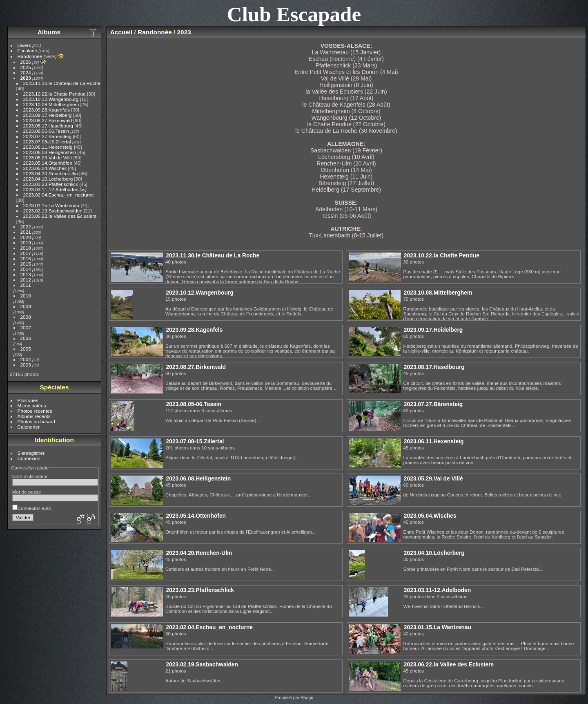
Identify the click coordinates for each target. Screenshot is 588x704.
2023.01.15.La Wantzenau (51, 205)
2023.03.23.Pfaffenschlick (51, 184)
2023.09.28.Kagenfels (47, 110)
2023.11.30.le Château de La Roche (62, 83)
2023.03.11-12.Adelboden (51, 189)
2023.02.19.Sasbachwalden (53, 211)
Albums (49, 32)
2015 (26, 264)
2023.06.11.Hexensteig (48, 147)
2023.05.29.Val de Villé (48, 158)
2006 (26, 338)
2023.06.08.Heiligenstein (50, 152)
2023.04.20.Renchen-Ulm (51, 173)
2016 (26, 258)
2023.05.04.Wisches (45, 168)
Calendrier (29, 427)
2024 (26, 73)
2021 (26, 232)
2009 (26, 306)
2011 (26, 285)
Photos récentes (35, 411)
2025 (26, 67)
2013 (26, 274)
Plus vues (28, 400)
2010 (26, 296)
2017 (26, 253)
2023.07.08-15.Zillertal (47, 142)
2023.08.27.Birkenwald (48, 120)
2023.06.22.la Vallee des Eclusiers (60, 216)
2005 (26, 349)
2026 (26, 62)
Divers (24, 45)
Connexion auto (32, 508)
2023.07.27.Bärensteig (47, 136)
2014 (26, 269)
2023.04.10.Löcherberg (48, 179)
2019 (26, 242)
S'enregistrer (31, 453)
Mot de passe (27, 492)
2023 (26, 78)
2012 (26, 280)
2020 (26, 237)
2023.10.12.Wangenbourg (51, 99)
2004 (26, 359)
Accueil (121, 32)
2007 (26, 327)
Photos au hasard (36, 421)
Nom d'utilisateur (30, 476)
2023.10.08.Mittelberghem (51, 104)
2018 (26, 248)
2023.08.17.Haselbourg (48, 126)
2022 (26, 227)
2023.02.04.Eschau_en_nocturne (59, 195)
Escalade (27, 50)
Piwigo (307, 697)
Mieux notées (32, 406)
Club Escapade (294, 14)
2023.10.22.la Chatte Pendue (55, 94)
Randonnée (30, 56)
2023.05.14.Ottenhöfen (48, 163)
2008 (26, 317)
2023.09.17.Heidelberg (48, 115)
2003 (26, 365)
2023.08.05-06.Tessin (46, 131)
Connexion (29, 458)
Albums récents (34, 416)
